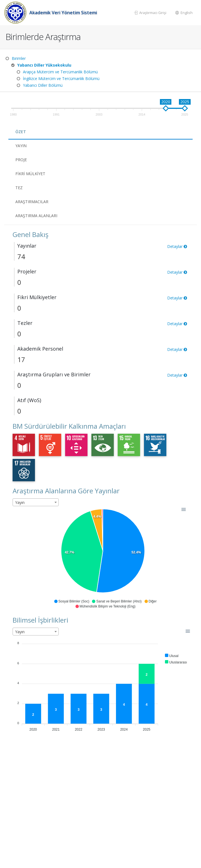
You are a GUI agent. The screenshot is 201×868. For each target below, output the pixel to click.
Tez (19, 188)
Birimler (19, 58)
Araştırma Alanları (36, 216)
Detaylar (177, 246)
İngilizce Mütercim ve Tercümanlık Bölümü (61, 78)
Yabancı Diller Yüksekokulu (44, 65)
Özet (21, 132)
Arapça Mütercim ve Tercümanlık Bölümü (60, 72)
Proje (21, 160)
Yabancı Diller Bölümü (43, 85)
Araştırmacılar (32, 202)
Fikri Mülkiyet (30, 174)
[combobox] (36, 502)
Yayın (21, 146)
